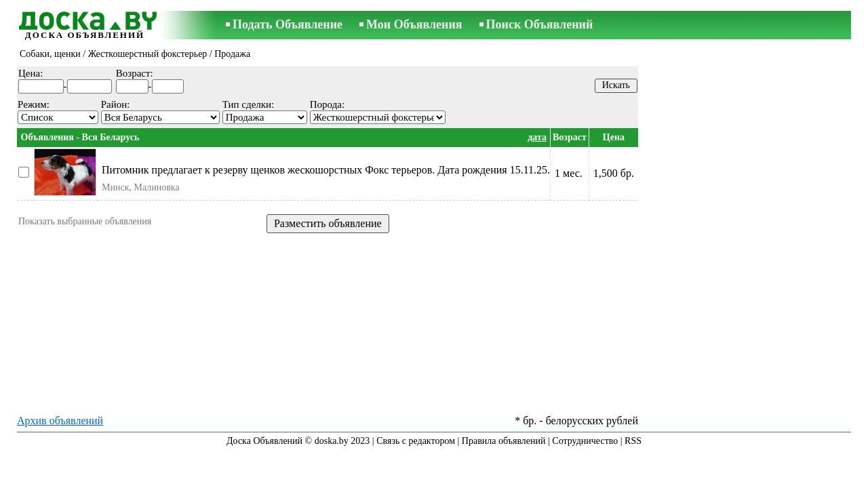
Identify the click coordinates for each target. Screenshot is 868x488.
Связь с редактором (416, 441)
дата (537, 137)
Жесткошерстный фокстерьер (148, 54)
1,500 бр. (614, 173)
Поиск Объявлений (540, 24)
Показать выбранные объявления (85, 221)
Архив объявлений (60, 421)
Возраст (570, 137)
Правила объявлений (504, 441)
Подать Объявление (288, 24)
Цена (614, 137)
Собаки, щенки (50, 54)
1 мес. (569, 173)
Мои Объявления (414, 24)
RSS (633, 441)
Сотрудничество (585, 441)
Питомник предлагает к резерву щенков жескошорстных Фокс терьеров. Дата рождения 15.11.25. (326, 170)
